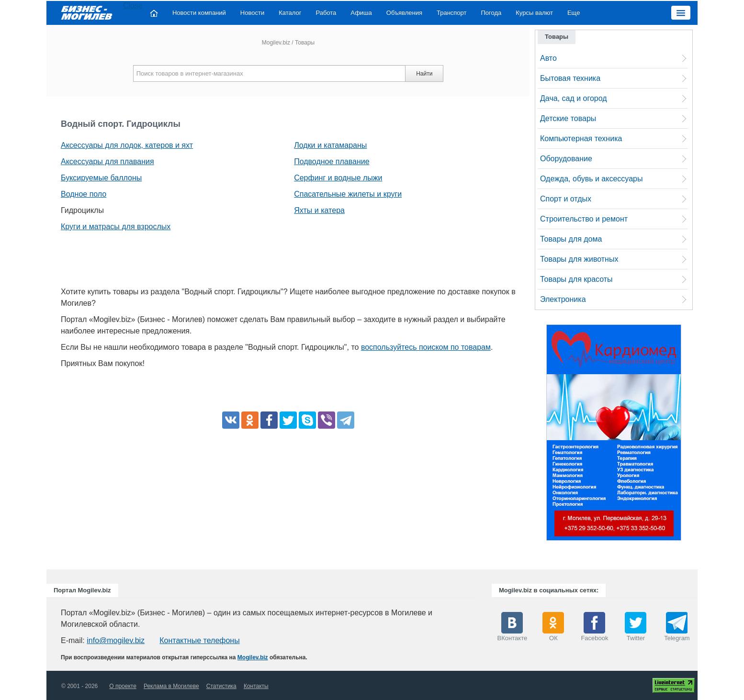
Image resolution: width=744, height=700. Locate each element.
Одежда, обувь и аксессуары (591, 179)
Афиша (361, 13)
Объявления (404, 13)
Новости (252, 13)
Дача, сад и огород (574, 98)
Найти (424, 74)
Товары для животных (579, 259)
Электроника (563, 299)
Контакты (256, 686)
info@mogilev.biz (116, 640)
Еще (574, 13)
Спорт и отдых (566, 199)
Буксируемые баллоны (101, 178)
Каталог (290, 13)
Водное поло (84, 194)
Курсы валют (534, 13)
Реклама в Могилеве (171, 686)
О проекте (123, 686)
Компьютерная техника (581, 139)
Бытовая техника (570, 78)
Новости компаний (199, 13)
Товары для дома (571, 239)
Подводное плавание (332, 161)
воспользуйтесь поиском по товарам (426, 347)
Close (133, 6)
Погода (491, 13)
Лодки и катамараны (330, 145)
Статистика (221, 686)
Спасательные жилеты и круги (348, 194)
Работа (326, 13)
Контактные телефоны (199, 640)
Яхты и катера (319, 210)
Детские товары (568, 118)
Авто (548, 58)
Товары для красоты (576, 279)
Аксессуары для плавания (107, 161)
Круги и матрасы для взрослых (116, 227)
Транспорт (452, 13)
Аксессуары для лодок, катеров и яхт (127, 145)
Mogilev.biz (276, 43)
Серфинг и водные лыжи (338, 178)
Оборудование (566, 159)
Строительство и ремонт (584, 219)
